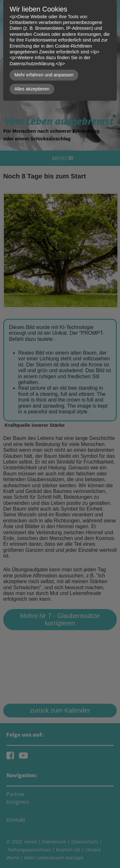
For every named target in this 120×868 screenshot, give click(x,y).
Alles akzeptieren (32, 89)
